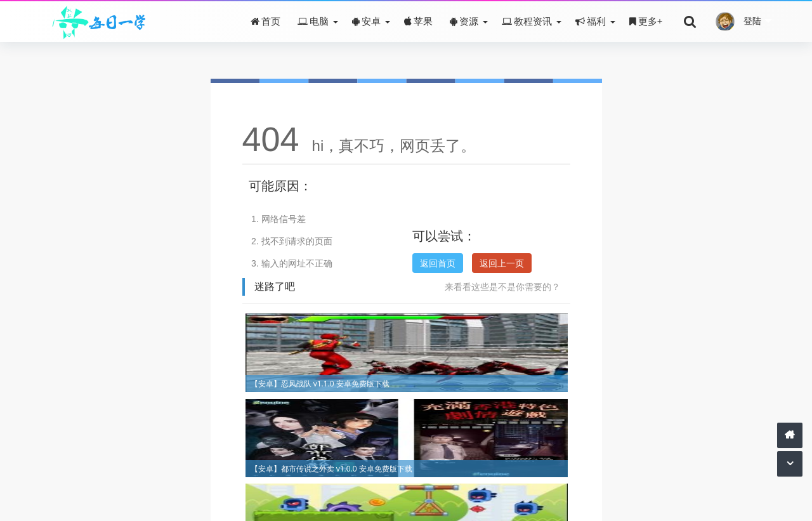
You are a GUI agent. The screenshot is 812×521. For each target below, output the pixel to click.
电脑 (313, 21)
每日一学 (379, 500)
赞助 (379, 483)
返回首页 (438, 263)
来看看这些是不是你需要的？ (502, 287)
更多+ (646, 21)
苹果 (418, 21)
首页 (265, 21)
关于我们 (346, 483)
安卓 (366, 21)
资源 (464, 21)
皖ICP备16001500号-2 (439, 483)
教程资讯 (527, 21)
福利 (591, 21)
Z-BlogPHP (442, 500)
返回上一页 (502, 263)
